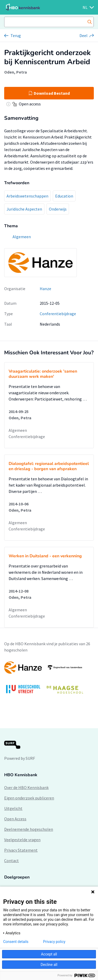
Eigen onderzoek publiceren (29, 798)
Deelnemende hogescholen (29, 829)
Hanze (45, 289)
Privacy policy (54, 942)
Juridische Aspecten (24, 209)
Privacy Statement (21, 850)
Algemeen (18, 430)
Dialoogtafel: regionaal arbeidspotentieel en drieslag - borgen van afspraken (49, 466)
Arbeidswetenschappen (27, 196)
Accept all (49, 954)
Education (64, 196)
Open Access (15, 819)
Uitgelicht (13, 808)
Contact (11, 861)
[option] (49, 680)
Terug (16, 35)
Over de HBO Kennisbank (26, 787)
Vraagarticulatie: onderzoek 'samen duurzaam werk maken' (43, 374)
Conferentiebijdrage (58, 314)
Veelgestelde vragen (22, 840)
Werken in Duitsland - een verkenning (45, 556)
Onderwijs (58, 209)
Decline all (49, 965)
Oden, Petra (16, 72)
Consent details (16, 942)
